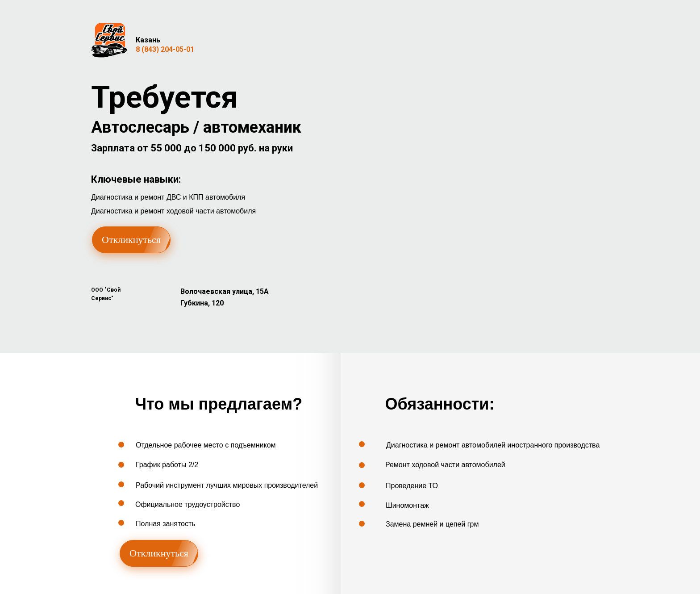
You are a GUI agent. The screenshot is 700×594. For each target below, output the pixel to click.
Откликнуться (131, 240)
